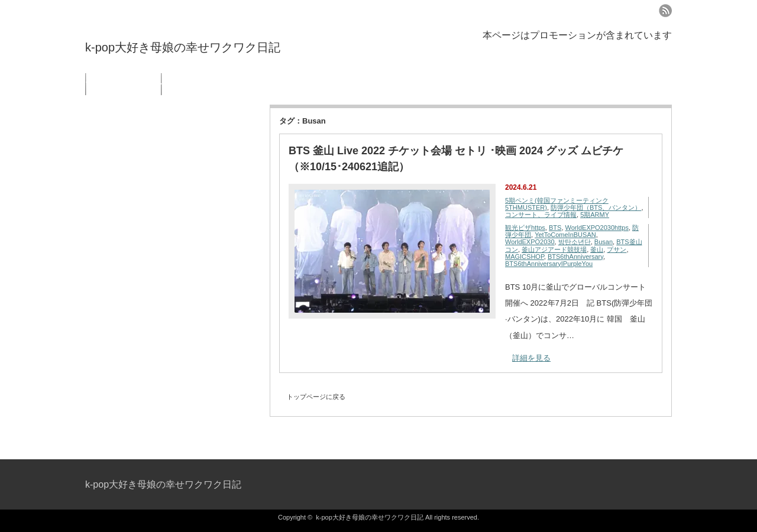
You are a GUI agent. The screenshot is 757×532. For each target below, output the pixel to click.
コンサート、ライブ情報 (541, 215)
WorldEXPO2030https (597, 228)
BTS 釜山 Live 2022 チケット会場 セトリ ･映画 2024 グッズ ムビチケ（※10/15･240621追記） (456, 159)
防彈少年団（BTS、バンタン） (596, 207)
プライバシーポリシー (124, 84)
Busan (604, 242)
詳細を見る (531, 358)
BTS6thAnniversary (575, 257)
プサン (617, 249)
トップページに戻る (316, 397)
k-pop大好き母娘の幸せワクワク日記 (183, 47)
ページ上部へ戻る (747, 434)
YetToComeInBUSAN (565, 235)
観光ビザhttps (525, 228)
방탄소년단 (575, 242)
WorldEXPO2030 (530, 242)
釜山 (597, 249)
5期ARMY (595, 215)
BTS (555, 228)
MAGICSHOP (525, 257)
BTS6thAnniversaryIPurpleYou (549, 264)
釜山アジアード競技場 (554, 249)
